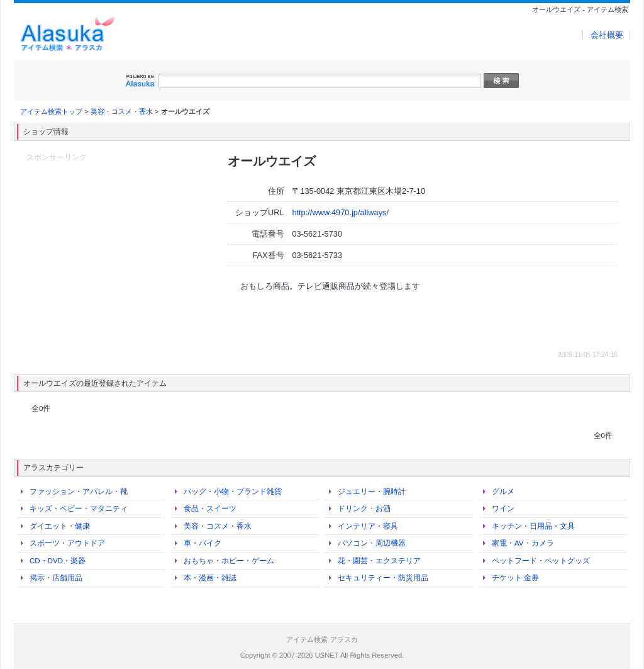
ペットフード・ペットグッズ (541, 561)
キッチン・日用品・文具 (533, 526)
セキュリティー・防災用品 (383, 578)
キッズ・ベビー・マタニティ (79, 509)
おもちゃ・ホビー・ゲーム (229, 561)
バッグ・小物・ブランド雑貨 (233, 492)
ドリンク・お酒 (364, 509)
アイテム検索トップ (51, 111)
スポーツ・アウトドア (67, 543)
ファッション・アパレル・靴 (79, 492)
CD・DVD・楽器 (58, 561)
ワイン (503, 509)
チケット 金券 (515, 578)
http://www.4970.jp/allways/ (340, 212)
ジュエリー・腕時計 (372, 492)
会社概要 (607, 35)
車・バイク (203, 543)
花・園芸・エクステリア (379, 561)
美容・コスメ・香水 (122, 111)
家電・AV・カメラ (523, 543)
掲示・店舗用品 (56, 578)
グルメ (503, 492)
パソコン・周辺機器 (372, 543)
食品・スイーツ (210, 509)
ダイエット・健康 (60, 526)
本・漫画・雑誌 (210, 578)
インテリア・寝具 (368, 526)
